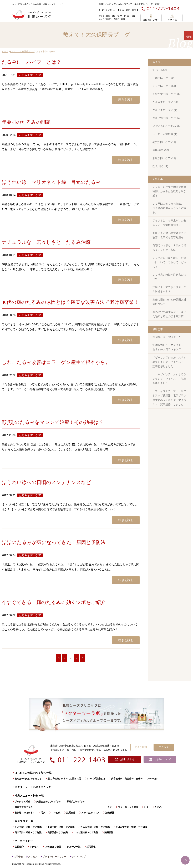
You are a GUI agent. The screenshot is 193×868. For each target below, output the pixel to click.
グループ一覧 (74, 847)
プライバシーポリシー (54, 857)
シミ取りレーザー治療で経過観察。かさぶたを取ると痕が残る (169, 191)
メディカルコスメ (90, 813)
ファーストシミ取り (128, 807)
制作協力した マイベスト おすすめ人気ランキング (169, 347)
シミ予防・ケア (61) (164, 86)
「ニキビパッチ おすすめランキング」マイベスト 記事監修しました (169, 379)
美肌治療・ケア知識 (58, 832)
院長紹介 (19, 847)
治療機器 (110, 813)
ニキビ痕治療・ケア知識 (86, 832)
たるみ (158, 807)
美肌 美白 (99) (161, 150)
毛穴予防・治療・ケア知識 (28, 832)
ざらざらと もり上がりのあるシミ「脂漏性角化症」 (169, 223)
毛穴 (43, 813)
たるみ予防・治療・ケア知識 (95, 827)
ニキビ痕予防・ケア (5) (166, 118)
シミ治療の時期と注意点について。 (169, 277)
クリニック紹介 (24, 841)
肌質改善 (71, 813)
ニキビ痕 (56, 813)
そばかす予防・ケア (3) (166, 94)
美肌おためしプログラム (49, 802)
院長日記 (109, 832)
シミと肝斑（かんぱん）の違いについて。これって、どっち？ (169, 262)
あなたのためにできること (28, 779)
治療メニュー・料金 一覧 (29, 796)
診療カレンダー (151, 18)
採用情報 (91, 847)
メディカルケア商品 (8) (166, 126)
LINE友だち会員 (53, 847)
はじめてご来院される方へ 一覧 (33, 773)
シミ (110, 807)
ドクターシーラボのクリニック (33, 787)
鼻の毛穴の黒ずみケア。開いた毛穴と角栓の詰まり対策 (169, 314)
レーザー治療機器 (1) (165, 134)
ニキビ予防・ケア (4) (165, 110)
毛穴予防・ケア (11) (164, 142)
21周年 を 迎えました (167, 337)
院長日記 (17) (160, 166)
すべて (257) (160, 70)
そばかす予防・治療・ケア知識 (131, 827)
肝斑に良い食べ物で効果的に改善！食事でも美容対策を (169, 235)
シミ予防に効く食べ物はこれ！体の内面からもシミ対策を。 (169, 208)
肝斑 (146, 807)
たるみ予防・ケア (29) (166, 102)
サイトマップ (79, 857)
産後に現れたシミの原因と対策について (169, 302)
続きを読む (126, 100)
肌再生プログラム (24, 807)
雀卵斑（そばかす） (25, 813)
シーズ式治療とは (96, 779)
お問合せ (18, 857)
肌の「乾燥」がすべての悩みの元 (64, 779)
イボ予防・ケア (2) (164, 78)
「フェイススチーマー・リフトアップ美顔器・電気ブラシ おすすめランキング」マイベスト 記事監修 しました (171, 398)
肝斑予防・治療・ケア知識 (61, 827)
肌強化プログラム (76, 802)
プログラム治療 (22, 802)
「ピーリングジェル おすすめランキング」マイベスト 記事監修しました (169, 362)
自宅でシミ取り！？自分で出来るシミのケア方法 (169, 248)
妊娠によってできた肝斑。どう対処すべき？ (169, 289)
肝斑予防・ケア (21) (164, 158)
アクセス (172, 18)
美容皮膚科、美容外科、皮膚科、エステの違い (135, 779)
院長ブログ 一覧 (24, 821)
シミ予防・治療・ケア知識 (28, 827)
